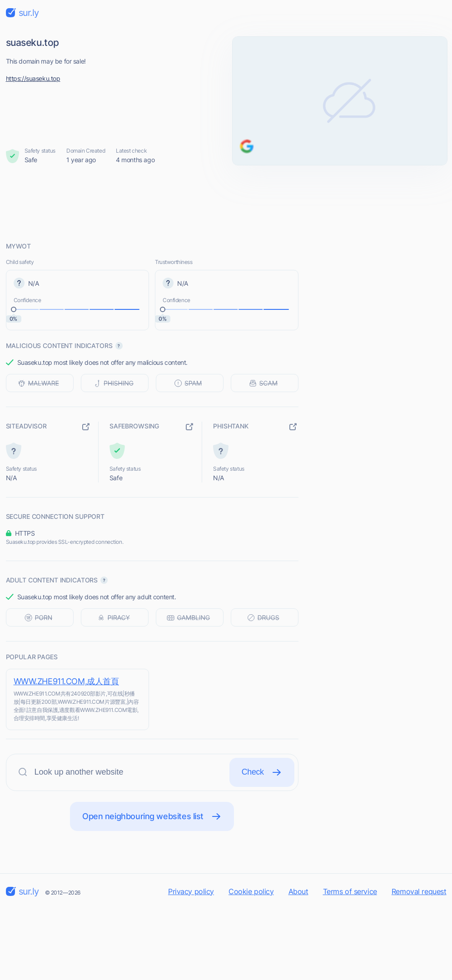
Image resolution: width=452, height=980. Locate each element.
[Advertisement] (226, 203)
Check (262, 772)
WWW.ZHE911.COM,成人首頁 (66, 681)
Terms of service (350, 891)
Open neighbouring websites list (152, 816)
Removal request (419, 891)
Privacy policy (191, 891)
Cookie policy (251, 891)
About (298, 891)
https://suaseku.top (33, 78)
